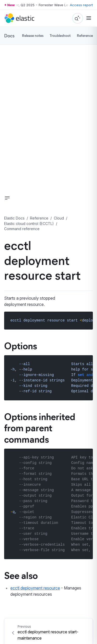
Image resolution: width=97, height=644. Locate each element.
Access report (81, 5)
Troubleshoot (60, 35)
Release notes (33, 35)
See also (21, 575)
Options (21, 345)
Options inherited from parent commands (40, 427)
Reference (85, 35)
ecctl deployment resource (35, 588)
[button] (7, 198)
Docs (9, 36)
